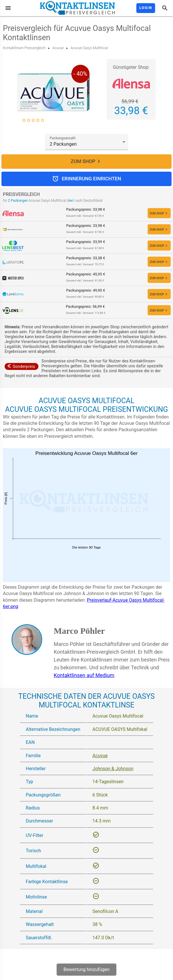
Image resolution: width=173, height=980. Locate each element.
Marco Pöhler (79, 631)
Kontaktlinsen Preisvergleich (24, 48)
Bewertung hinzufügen (87, 969)
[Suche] (165, 8)
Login (146, 8)
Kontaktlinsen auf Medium (84, 675)
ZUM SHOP (86, 162)
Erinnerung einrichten (86, 179)
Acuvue (58, 48)
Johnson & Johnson (113, 769)
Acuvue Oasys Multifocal (89, 48)
